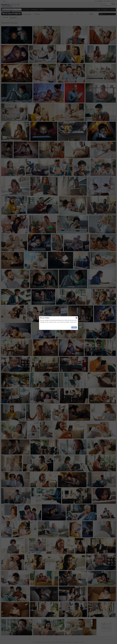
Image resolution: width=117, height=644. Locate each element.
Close (74, 327)
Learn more (73, 322)
